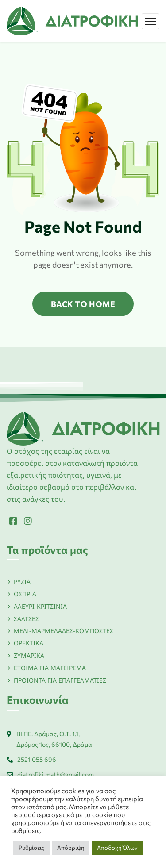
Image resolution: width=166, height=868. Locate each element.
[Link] (72, 20)
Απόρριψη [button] (71, 848)
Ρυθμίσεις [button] (31, 848)
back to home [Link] (83, 304)
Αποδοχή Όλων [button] (117, 848)
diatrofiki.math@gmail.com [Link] (56, 774)
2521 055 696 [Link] (37, 759)
